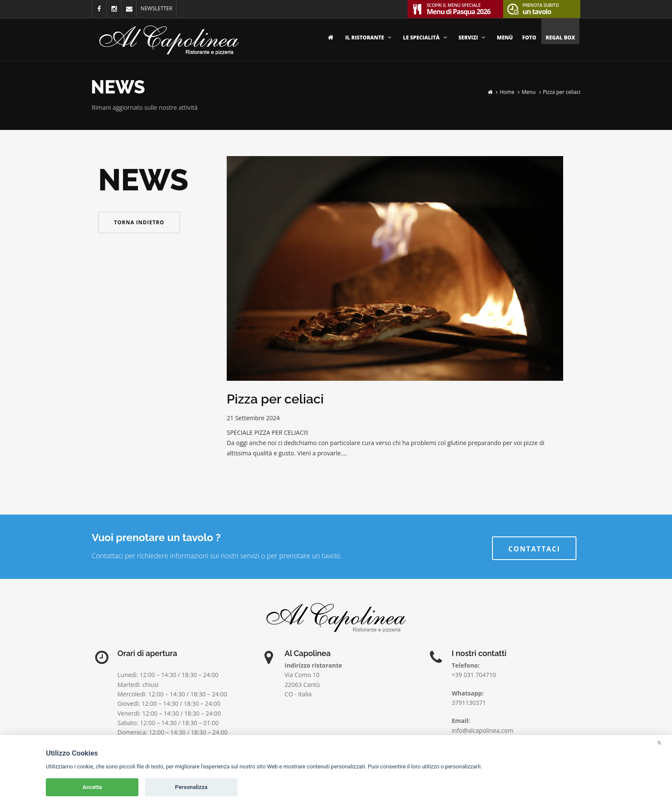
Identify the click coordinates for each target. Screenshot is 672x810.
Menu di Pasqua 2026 (459, 8)
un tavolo (541, 8)
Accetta (92, 787)
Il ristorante (370, 38)
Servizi (473, 38)
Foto (529, 38)
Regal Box (560, 38)
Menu (528, 92)
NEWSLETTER (156, 8)
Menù (505, 38)
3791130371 (469, 703)
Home (507, 92)
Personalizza (191, 787)
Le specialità (426, 38)
